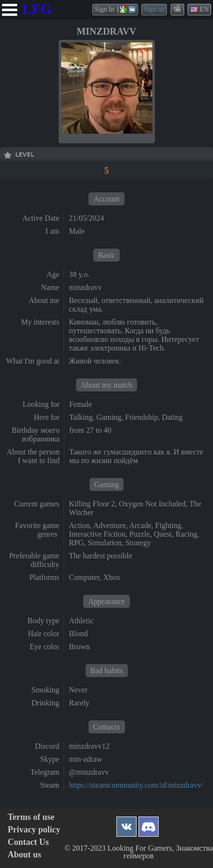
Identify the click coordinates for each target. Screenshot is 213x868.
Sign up (154, 9)
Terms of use (31, 817)
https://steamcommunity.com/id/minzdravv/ (136, 785)
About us (25, 855)
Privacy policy (34, 830)
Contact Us (28, 842)
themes (178, 9)
